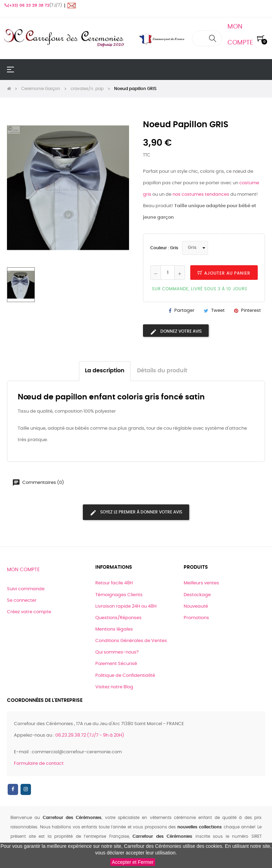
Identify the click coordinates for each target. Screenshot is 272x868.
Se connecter (22, 601)
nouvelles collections (200, 827)
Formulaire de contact (39, 764)
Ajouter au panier (224, 273)
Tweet (218, 311)
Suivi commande (26, 589)
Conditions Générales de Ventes (131, 641)
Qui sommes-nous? (117, 652)
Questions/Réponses (118, 618)
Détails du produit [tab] (162, 371)
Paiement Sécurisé (116, 664)
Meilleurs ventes (201, 583)
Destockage (197, 595)
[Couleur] (195, 248)
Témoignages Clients (119, 595)
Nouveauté (196, 606)
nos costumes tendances (201, 194)
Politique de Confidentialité (125, 676)
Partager (184, 311)
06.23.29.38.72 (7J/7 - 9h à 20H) (90, 735)
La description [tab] (105, 371)
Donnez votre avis (176, 332)
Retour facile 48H (114, 583)
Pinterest (251, 311)
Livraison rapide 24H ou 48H (126, 606)
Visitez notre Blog (114, 687)
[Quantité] (168, 273)
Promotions (196, 618)
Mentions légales (114, 629)
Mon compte (23, 570)
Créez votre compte (29, 612)
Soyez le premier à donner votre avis (136, 513)
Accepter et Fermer (133, 862)
